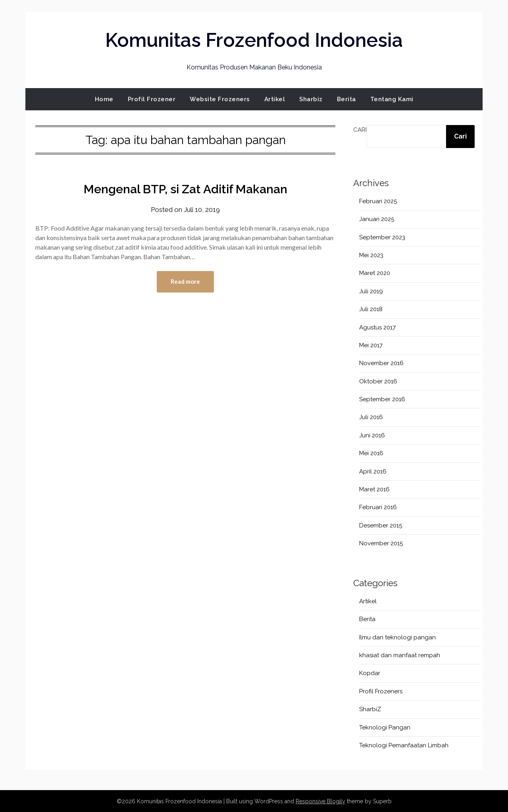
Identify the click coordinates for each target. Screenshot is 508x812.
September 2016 (382, 399)
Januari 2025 (377, 219)
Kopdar (370, 673)
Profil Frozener (152, 99)
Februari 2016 (378, 507)
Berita (346, 99)
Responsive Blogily (320, 801)
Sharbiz (311, 99)
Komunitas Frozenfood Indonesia (254, 40)
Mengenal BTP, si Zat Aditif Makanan (186, 189)
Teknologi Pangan (385, 727)
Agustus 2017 (377, 327)
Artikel (275, 99)
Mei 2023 (371, 255)
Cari (360, 129)
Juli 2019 (371, 291)
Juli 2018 (371, 309)
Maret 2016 (374, 489)
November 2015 (381, 543)
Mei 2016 (371, 453)
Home (104, 99)
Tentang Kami (392, 99)
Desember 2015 (381, 525)
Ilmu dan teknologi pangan (397, 637)
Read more (185, 281)
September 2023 (382, 237)
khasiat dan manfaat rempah (400, 655)
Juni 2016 (372, 435)
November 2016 (381, 363)
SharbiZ (370, 709)
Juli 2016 (371, 417)
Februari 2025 (378, 201)
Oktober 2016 (378, 381)
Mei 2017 (371, 345)
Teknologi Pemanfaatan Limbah (404, 745)
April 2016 (373, 471)
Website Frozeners (220, 99)
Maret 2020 (375, 273)
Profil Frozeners (381, 691)
